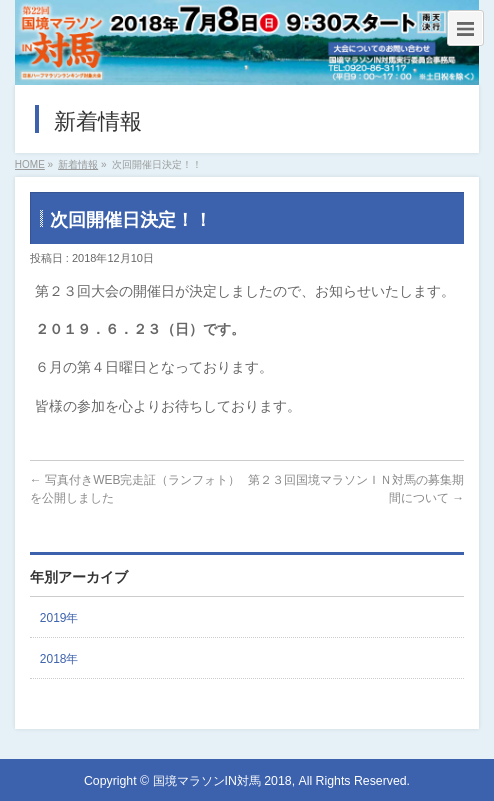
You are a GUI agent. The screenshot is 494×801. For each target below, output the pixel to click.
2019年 (59, 618)
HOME (30, 164)
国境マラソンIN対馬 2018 (222, 781)
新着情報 (78, 164)
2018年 (59, 659)
